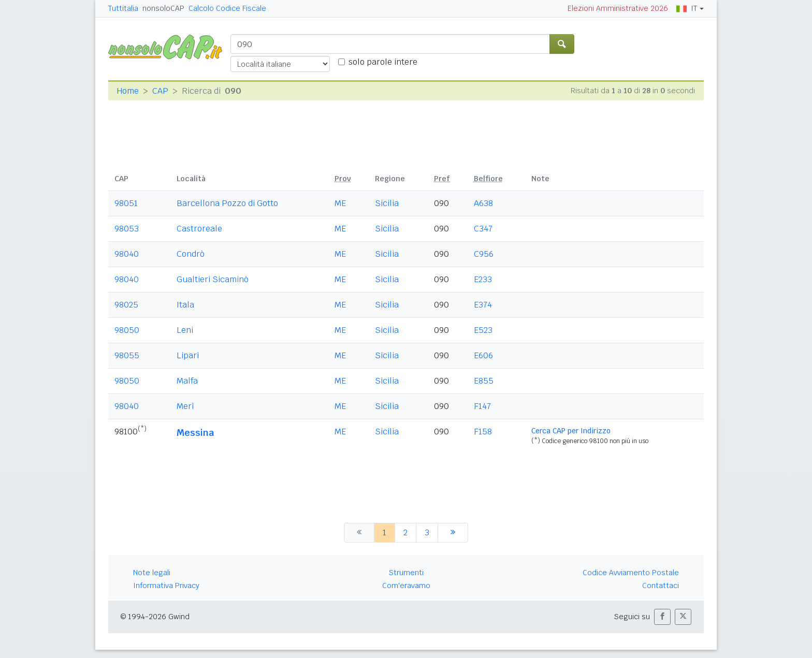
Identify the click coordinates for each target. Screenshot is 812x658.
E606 (483, 355)
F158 (483, 432)
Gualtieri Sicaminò (213, 279)
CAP (160, 91)
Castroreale (199, 229)
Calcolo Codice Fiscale (227, 8)
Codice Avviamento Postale (631, 573)
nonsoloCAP (163, 8)
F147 (482, 406)
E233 (483, 279)
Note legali (152, 573)
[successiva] (453, 533)
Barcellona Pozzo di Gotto (227, 203)
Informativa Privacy (166, 586)
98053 (127, 229)
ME (340, 203)
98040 (127, 254)
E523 (483, 330)
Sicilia (387, 203)
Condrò (191, 254)
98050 (127, 330)
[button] (662, 617)
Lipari (188, 355)
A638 (483, 203)
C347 (483, 229)
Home (128, 91)
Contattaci (661, 586)
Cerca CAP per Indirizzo (571, 431)
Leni (185, 330)
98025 (126, 305)
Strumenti (406, 573)
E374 (483, 305)
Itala (185, 305)
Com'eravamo (406, 586)
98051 (126, 203)
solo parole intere (383, 62)
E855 (484, 381)
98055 (127, 355)
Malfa (187, 381)
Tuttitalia (123, 8)
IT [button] (687, 8)
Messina (195, 433)
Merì (185, 406)
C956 (484, 254)
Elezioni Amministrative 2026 (618, 8)
